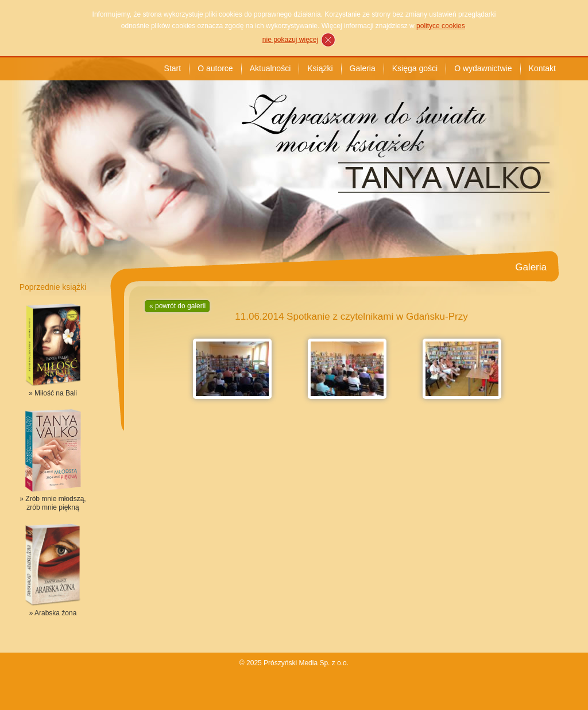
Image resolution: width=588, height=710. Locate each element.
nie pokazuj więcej (290, 40)
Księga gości (415, 68)
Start (173, 68)
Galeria (363, 68)
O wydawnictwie (483, 68)
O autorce (215, 68)
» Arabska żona (53, 613)
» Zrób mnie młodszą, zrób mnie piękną (53, 503)
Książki (320, 68)
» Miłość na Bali (53, 393)
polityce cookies (441, 26)
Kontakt (542, 68)
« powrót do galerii (177, 306)
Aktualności (270, 68)
